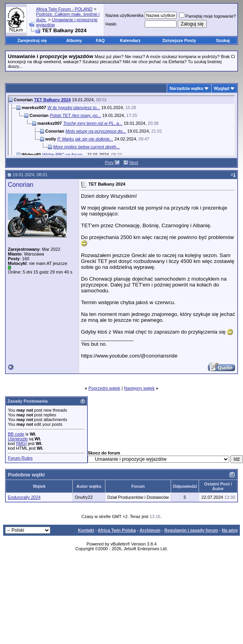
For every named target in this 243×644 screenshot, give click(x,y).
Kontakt (86, 530)
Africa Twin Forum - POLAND (64, 9)
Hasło (111, 24)
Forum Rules (20, 458)
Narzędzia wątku (186, 88)
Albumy (74, 40)
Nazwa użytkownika (124, 15)
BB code (16, 434)
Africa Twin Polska (117, 530)
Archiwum (150, 530)
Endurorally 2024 (24, 497)
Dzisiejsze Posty (179, 40)
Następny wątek (139, 388)
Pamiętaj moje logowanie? (208, 16)
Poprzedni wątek (104, 388)
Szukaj (223, 40)
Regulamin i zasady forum (191, 530)
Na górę (230, 530)
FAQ (100, 40)
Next (134, 162)
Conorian (21, 185)
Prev (110, 162)
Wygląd (222, 88)
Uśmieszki (18, 439)
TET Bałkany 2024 (52, 100)
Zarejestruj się (32, 40)
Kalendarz (130, 40)
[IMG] (21, 443)
